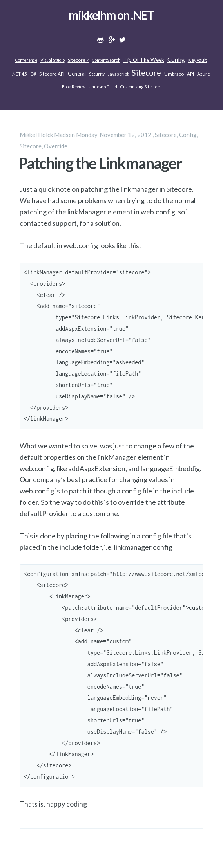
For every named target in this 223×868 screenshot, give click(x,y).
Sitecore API (52, 74)
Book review (74, 87)
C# (33, 74)
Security (97, 74)
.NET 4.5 (19, 74)
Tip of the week (144, 60)
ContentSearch (106, 60)
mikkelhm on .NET (111, 15)
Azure (204, 74)
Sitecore (146, 73)
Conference (26, 60)
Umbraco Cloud (103, 87)
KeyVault (198, 60)
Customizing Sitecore (140, 87)
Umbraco (174, 74)
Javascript (118, 74)
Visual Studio (53, 60)
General (77, 74)
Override (56, 146)
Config (176, 59)
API (190, 74)
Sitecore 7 (78, 60)
